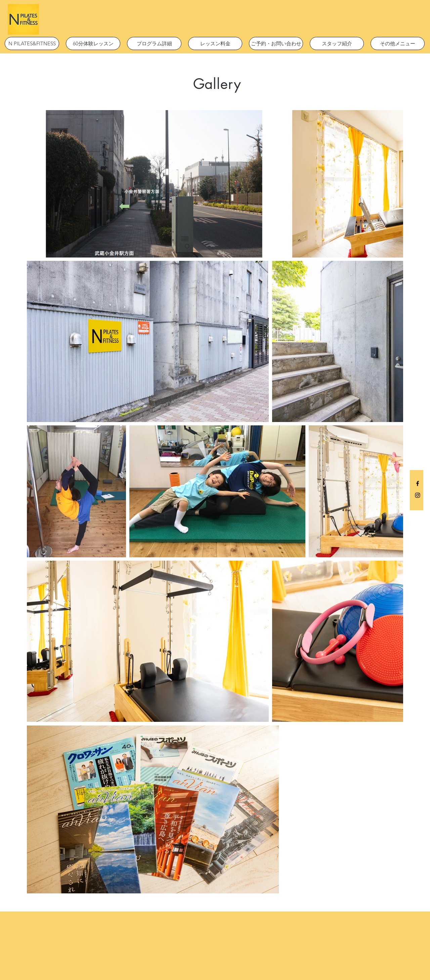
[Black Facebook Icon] (418, 483)
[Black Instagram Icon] (418, 495)
